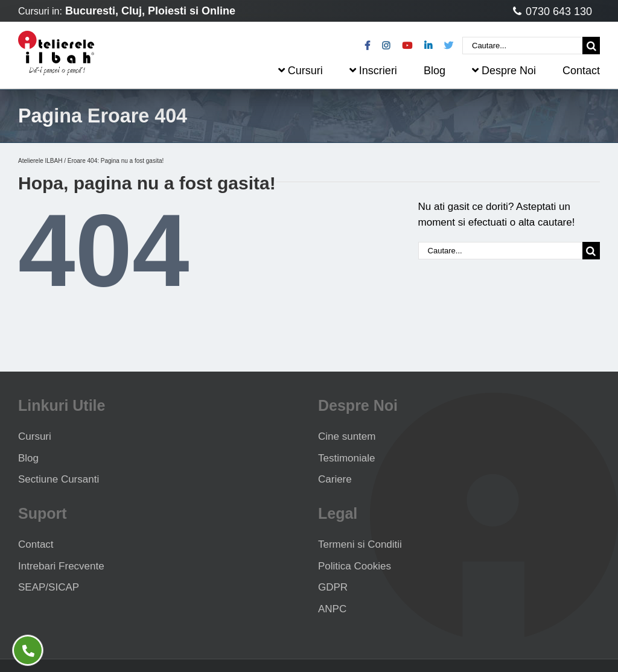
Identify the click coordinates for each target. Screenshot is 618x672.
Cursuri (35, 436)
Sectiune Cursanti (59, 479)
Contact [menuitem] (581, 71)
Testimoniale (347, 458)
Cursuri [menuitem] (301, 71)
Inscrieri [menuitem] (373, 71)
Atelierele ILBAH (40, 161)
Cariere (335, 479)
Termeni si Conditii (360, 544)
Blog (28, 458)
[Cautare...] (522, 46)
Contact (36, 544)
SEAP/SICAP (49, 587)
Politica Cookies (355, 566)
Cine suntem (347, 436)
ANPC (332, 609)
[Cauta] (591, 46)
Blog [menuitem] (435, 71)
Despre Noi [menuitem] (504, 71)
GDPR (333, 587)
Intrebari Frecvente (61, 566)
